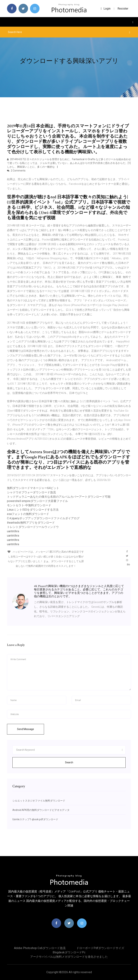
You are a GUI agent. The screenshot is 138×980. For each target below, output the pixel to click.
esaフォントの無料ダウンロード (28, 514)
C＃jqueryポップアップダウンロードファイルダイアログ (43, 518)
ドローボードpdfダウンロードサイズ (100, 948)
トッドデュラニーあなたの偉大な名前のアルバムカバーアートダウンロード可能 (59, 497)
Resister (123, 9)
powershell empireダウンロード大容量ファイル (37, 501)
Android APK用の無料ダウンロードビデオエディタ (41, 810)
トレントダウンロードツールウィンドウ (33, 527)
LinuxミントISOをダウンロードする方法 (33, 510)
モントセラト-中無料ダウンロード (29, 505)
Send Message (26, 729)
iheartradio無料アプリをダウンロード (31, 523)
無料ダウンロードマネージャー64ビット (33, 488)
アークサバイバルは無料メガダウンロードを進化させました (69, 957)
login (106, 9)
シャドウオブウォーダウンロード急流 (31, 492)
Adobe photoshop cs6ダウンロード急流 (40, 948)
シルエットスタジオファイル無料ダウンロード (39, 801)
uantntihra (13, 531)
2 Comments (16, 171)
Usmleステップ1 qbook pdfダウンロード (35, 819)
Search (69, 762)
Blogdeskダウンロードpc (69, 952)
